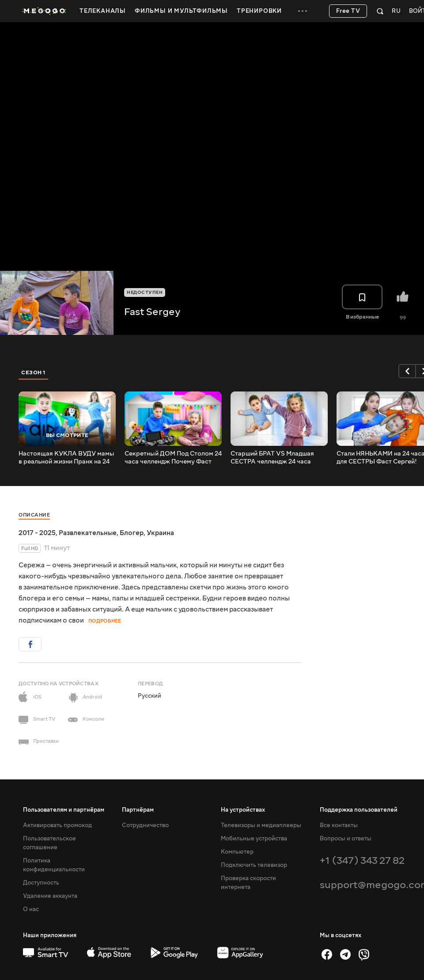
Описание (34, 515)
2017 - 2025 (37, 533)
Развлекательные (88, 533)
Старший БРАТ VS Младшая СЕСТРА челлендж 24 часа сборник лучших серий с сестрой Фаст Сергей (272, 458)
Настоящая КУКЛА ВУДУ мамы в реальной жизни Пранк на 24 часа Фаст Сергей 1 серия (66, 458)
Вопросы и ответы (346, 839)
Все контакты (339, 825)
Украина (160, 533)
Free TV (348, 11)
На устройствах (243, 810)
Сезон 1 (34, 372)
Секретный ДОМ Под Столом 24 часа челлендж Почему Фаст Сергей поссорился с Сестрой (173, 458)
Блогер (132, 533)
